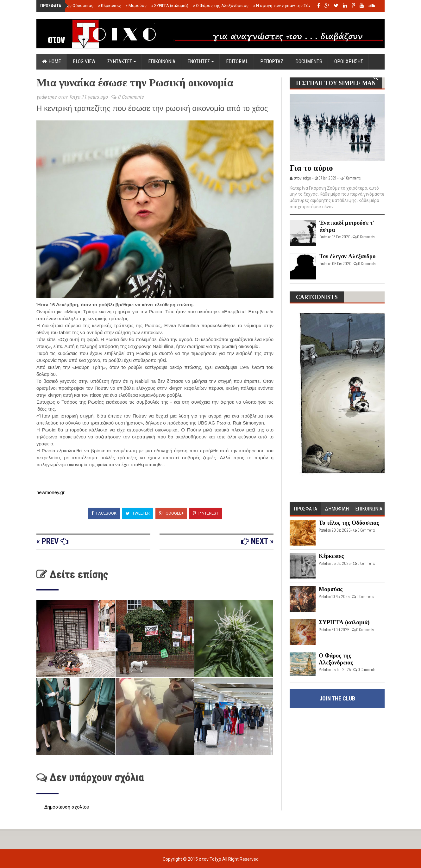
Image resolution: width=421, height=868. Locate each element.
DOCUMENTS (309, 61)
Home (52, 61)
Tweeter (138, 513)
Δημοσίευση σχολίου (67, 807)
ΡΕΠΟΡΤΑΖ (272, 61)
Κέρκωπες (110, 6)
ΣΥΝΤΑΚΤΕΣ (122, 61)
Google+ (171, 513)
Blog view (84, 61)
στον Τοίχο (210, 859)
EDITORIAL (237, 61)
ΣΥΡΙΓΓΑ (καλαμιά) (170, 6)
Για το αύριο (311, 168)
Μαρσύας (136, 6)
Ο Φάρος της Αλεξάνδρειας (221, 6)
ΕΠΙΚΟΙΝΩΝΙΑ (162, 61)
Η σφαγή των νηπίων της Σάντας (285, 6)
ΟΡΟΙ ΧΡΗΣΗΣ (349, 61)
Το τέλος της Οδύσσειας (69, 6)
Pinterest (206, 513)
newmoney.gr (50, 492)
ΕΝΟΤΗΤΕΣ (201, 61)
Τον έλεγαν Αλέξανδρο (347, 256)
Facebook (104, 513)
